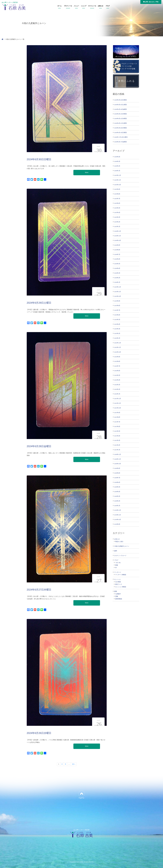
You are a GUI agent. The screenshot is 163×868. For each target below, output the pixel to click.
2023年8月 (117, 306)
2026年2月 (117, 166)
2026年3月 (117, 161)
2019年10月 (118, 520)
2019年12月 (118, 510)
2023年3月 (117, 329)
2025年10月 (118, 185)
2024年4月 (117, 268)
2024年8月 (117, 250)
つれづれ (118, 563)
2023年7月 (117, 310)
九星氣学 (118, 594)
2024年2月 (117, 278)
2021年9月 (117, 413)
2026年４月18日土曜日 (121, 137)
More (87, 172)
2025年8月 (117, 194)
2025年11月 (118, 180)
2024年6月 (117, 259)
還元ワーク (119, 584)
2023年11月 (118, 292)
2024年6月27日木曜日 (39, 592)
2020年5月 (117, 487)
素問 (116, 551)
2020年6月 (117, 482)
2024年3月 (117, 273)
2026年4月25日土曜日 (121, 105)
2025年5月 (117, 208)
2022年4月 (117, 380)
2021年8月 (117, 417)
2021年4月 (117, 436)
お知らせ (101, 6)
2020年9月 (117, 468)
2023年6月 (117, 315)
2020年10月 (118, 464)
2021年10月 (118, 408)
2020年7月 (117, 478)
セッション (118, 579)
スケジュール (92, 6)
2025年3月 (117, 217)
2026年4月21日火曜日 (121, 123)
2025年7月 (117, 199)
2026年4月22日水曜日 (121, 119)
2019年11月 (118, 515)
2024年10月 (118, 240)
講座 (116, 591)
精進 (117, 565)
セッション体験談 (121, 587)
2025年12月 (118, 175)
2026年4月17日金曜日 (121, 142)
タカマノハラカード (120, 556)
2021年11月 (118, 403)
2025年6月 (117, 203)
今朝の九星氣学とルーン (122, 546)
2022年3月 (117, 385)
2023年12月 (118, 287)
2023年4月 (117, 324)
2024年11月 (118, 236)
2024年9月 (117, 245)
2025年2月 (117, 222)
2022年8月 (117, 361)
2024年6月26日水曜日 (39, 735)
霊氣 (117, 596)
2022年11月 (118, 347)
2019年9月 (117, 524)
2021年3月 (117, 440)
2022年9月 (117, 357)
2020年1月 (117, 506)
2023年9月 (117, 301)
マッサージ (118, 572)
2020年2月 (117, 501)
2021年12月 (118, 399)
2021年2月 (117, 445)
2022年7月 (117, 366)
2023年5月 (117, 320)
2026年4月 (117, 157)
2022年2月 (117, 389)
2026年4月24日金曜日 (121, 109)
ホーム (60, 6)
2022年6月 (117, 371)
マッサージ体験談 (121, 575)
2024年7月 (117, 254)
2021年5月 (117, 431)
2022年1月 (117, 394)
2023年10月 (118, 296)
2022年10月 (118, 352)
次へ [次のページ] (74, 764)
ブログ (108, 6)
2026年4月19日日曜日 (121, 133)
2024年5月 (117, 264)
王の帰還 (118, 582)
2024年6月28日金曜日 (39, 448)
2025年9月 (117, 189)
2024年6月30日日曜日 (39, 159)
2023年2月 (117, 333)
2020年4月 (117, 492)
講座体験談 (119, 599)
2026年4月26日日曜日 (121, 100)
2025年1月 (117, 227)
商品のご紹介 (119, 542)
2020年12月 (118, 454)
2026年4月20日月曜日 (121, 128)
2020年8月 (117, 473)
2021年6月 (117, 426)
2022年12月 (118, 343)
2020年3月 (117, 496)
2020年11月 (118, 459)
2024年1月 (117, 282)
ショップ (84, 6)
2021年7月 (117, 422)
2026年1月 (117, 171)
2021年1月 (117, 450)
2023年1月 (117, 338)
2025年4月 (117, 212)
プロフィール (68, 6)
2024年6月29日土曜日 (39, 305)
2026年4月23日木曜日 (121, 114)
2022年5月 (117, 375)
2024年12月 (118, 231)
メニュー (76, 6)
